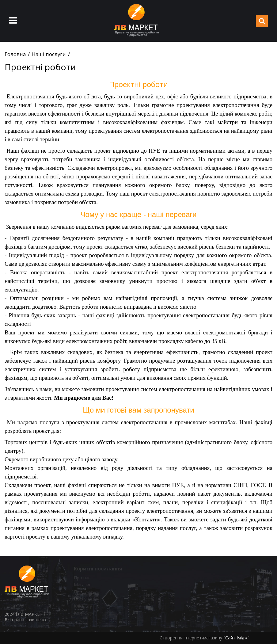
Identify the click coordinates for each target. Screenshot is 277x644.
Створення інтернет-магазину (191, 638)
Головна (15, 54)
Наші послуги (49, 54)
